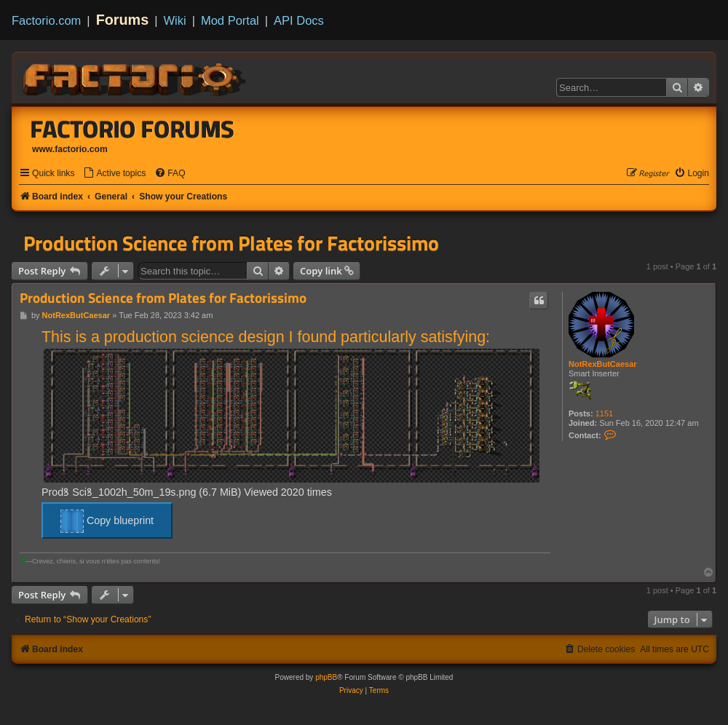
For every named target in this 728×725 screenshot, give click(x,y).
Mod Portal (230, 20)
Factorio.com (46, 20)
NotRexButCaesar (603, 364)
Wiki (175, 20)
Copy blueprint (107, 521)
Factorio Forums (132, 129)
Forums (123, 20)
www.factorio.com (70, 149)
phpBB (326, 677)
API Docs (299, 20)
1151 (604, 413)
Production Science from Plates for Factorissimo (231, 243)
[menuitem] (114, 174)
